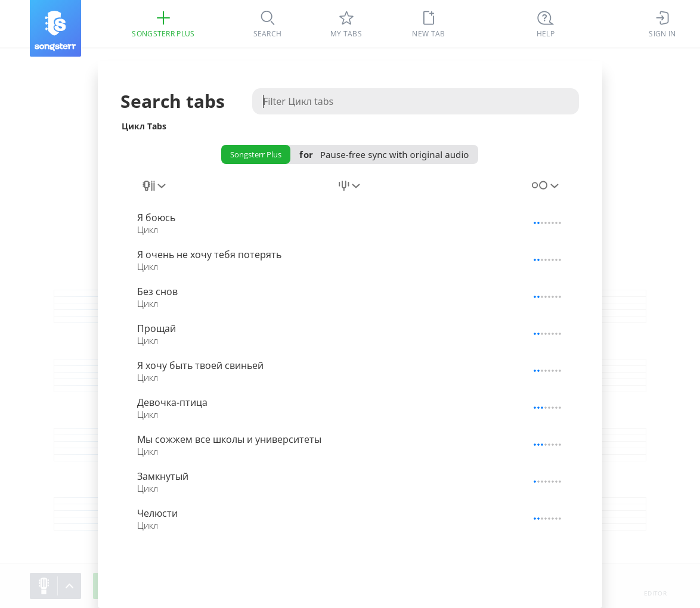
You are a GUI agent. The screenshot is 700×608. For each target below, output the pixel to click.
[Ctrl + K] (546, 24)
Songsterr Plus (256, 154)
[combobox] (155, 193)
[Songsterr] (55, 28)
